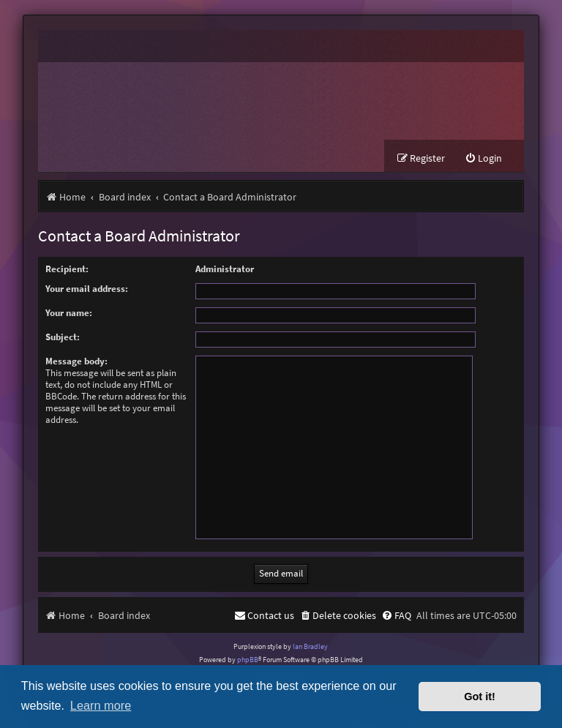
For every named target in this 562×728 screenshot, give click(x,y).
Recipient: (67, 269)
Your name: (69, 313)
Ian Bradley (310, 646)
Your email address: (87, 289)
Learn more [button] (101, 705)
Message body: (76, 361)
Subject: (63, 337)
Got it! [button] (480, 697)
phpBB (248, 660)
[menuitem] (483, 158)
